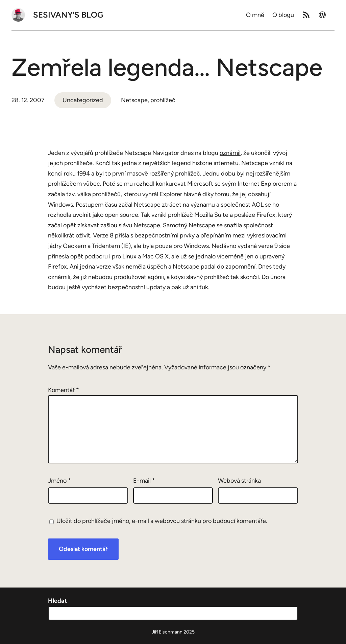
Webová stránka (239, 481)
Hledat (57, 601)
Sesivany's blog (68, 15)
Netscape (134, 100)
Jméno (59, 481)
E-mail (144, 481)
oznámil (230, 153)
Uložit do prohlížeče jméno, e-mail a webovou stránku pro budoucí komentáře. (162, 521)
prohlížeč (163, 100)
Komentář (64, 390)
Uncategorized (83, 100)
